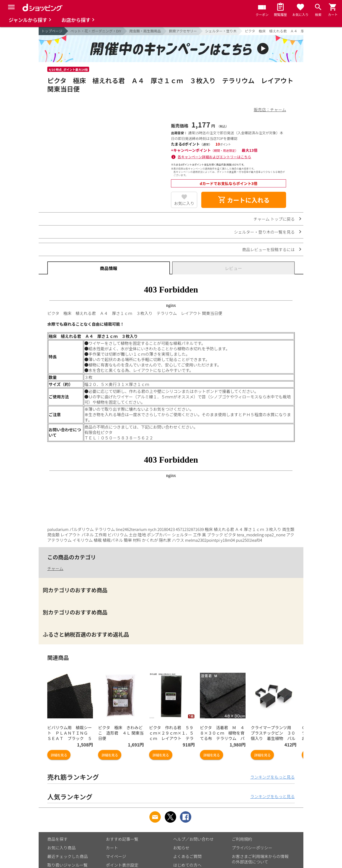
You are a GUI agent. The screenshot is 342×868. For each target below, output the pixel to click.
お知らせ (181, 848)
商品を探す (57, 839)
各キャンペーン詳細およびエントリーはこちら (214, 157)
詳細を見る (59, 755)
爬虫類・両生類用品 (145, 31)
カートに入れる (244, 200)
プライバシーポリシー (252, 848)
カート (112, 848)
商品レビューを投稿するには (268, 249)
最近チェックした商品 (68, 856)
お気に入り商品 (61, 848)
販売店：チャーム (270, 110)
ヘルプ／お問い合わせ (193, 839)
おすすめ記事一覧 (122, 839)
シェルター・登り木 (221, 31)
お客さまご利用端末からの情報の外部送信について (260, 859)
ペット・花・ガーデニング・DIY (96, 31)
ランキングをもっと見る (272, 777)
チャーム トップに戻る (274, 219)
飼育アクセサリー (183, 31)
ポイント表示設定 (122, 865)
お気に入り (184, 203)
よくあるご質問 (187, 856)
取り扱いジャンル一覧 (67, 865)
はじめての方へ (187, 865)
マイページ (116, 856)
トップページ (52, 31)
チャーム (55, 568)
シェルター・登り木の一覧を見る (264, 232)
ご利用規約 (242, 839)
